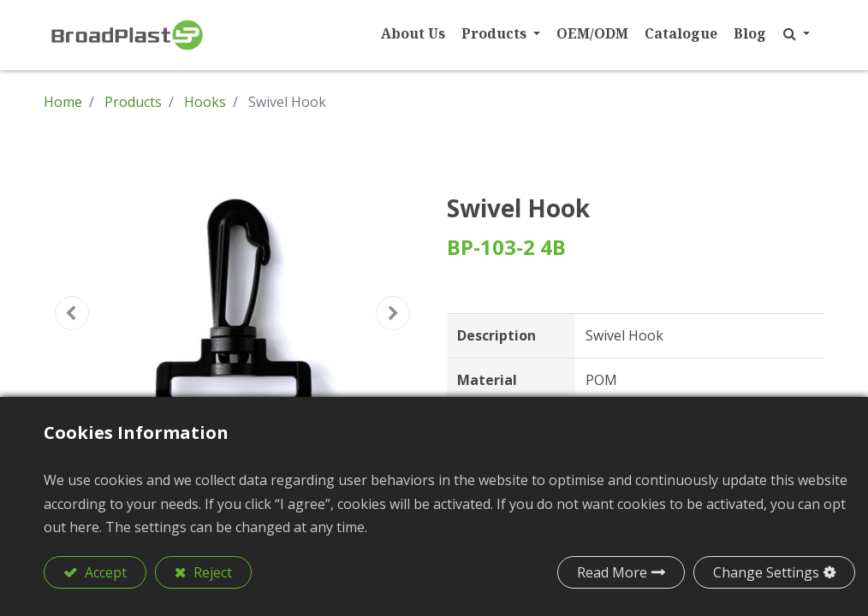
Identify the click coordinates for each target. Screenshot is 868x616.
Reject (211, 572)
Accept (104, 572)
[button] (789, 34)
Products (133, 102)
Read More (612, 572)
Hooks (205, 102)
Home (63, 102)
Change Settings (766, 572)
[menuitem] (406, 34)
